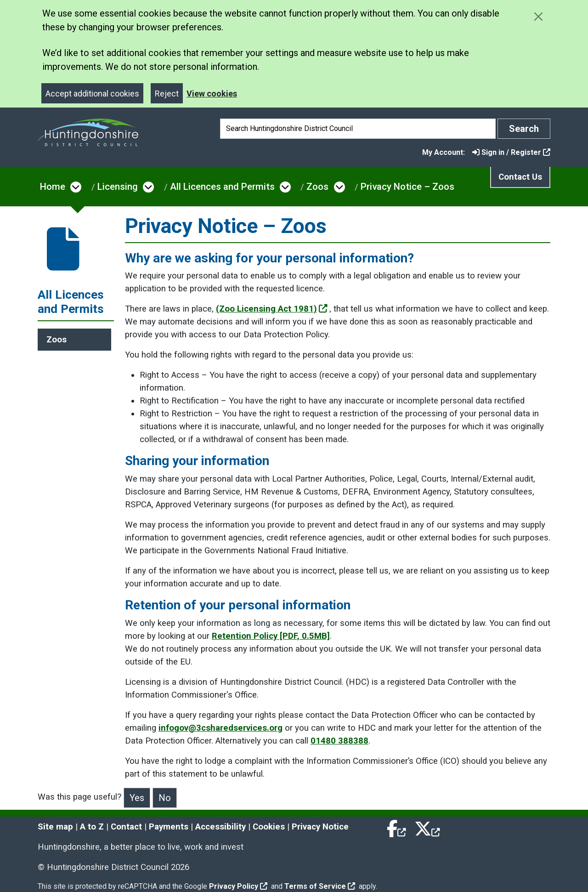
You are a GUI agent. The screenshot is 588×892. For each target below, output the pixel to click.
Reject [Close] (167, 94)
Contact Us (520, 177)
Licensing (118, 187)
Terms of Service (320, 886)
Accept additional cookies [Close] (92, 94)
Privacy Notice (320, 827)
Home (53, 187)
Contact (126, 827)
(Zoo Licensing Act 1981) (272, 309)
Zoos (317, 187)
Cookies (269, 827)
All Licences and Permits (222, 187)
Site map (55, 827)
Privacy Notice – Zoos (407, 187)
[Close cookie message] (538, 16)
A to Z (92, 827)
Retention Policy (271, 636)
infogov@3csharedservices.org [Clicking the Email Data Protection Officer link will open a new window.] (220, 728)
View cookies (212, 94)
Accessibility (220, 827)
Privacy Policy (238, 886)
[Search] (358, 129)
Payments (169, 827)
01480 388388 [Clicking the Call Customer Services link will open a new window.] (339, 741)
